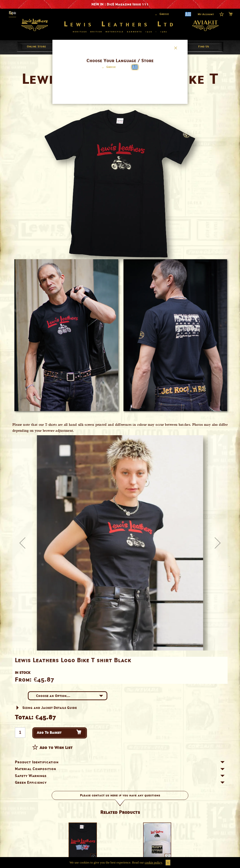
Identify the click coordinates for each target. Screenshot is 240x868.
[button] (108, 68)
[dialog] (120, 434)
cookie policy (153, 862)
